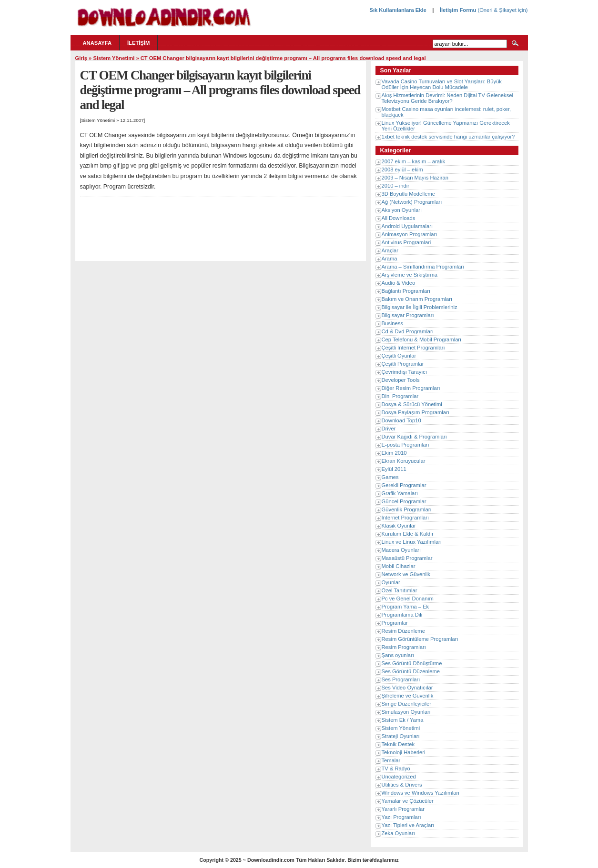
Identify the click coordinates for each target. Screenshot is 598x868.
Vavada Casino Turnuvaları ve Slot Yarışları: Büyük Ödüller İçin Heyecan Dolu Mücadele (442, 84)
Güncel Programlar (404, 501)
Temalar (391, 760)
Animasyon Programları (410, 234)
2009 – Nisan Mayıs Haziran (415, 178)
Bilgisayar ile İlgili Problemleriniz (420, 307)
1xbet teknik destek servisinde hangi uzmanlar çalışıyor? (448, 137)
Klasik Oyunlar (399, 526)
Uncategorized (399, 777)
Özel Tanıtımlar (400, 590)
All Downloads (399, 218)
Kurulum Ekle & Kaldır (408, 534)
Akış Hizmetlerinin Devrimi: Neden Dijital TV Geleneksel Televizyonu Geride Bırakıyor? (447, 98)
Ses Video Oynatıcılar (407, 688)
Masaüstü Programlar (407, 558)
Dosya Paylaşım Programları (416, 412)
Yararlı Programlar (403, 809)
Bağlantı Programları (406, 291)
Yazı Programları (401, 817)
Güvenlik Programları (407, 509)
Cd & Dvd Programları (408, 331)
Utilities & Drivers (402, 785)
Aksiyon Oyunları (402, 210)
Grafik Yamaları (400, 493)
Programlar (395, 623)
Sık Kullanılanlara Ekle (398, 10)
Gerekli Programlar (404, 485)
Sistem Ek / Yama (403, 720)
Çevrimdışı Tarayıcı (405, 372)
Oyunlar (391, 582)
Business (392, 323)
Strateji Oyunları (401, 736)
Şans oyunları (398, 655)
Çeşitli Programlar (403, 364)
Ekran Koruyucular (404, 461)
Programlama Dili (402, 615)
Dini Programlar (400, 396)
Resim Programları (404, 647)
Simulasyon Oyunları (406, 712)
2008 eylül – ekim (402, 170)
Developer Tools (401, 380)
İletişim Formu (458, 10)
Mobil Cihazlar (399, 566)
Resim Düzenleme (403, 631)
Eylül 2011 (394, 469)
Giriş (81, 58)
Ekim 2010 (394, 453)
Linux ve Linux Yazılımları (412, 542)
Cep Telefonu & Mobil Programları (422, 339)
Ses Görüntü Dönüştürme (412, 663)
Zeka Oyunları (398, 833)
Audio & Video (399, 283)
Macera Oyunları (401, 550)
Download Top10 (401, 420)
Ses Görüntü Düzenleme (411, 671)
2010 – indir (395, 186)
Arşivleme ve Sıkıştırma (410, 275)
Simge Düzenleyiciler (406, 704)
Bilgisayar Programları (408, 315)
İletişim (138, 43)
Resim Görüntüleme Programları (420, 639)
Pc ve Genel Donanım (408, 599)
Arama (390, 259)
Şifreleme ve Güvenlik (408, 696)
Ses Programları (401, 679)
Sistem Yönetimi (114, 58)
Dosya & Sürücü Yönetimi (412, 404)
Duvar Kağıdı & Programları (414, 437)
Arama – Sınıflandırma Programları (423, 267)
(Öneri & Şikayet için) (502, 10)
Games (390, 477)
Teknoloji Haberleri (404, 752)
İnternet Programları (405, 518)
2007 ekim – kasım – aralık (414, 161)
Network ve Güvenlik (406, 574)
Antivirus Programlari (406, 242)
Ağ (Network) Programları (412, 202)
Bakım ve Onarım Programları (417, 299)
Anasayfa (97, 43)
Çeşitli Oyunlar (399, 356)
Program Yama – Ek (405, 607)
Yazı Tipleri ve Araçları (408, 825)
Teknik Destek (398, 744)
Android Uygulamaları (407, 226)
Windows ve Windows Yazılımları (421, 793)
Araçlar (390, 250)
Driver (389, 429)
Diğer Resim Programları (411, 388)
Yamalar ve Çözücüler (408, 801)
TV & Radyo (396, 768)
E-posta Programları (405, 445)
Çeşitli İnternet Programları (413, 348)
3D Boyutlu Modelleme (409, 194)
